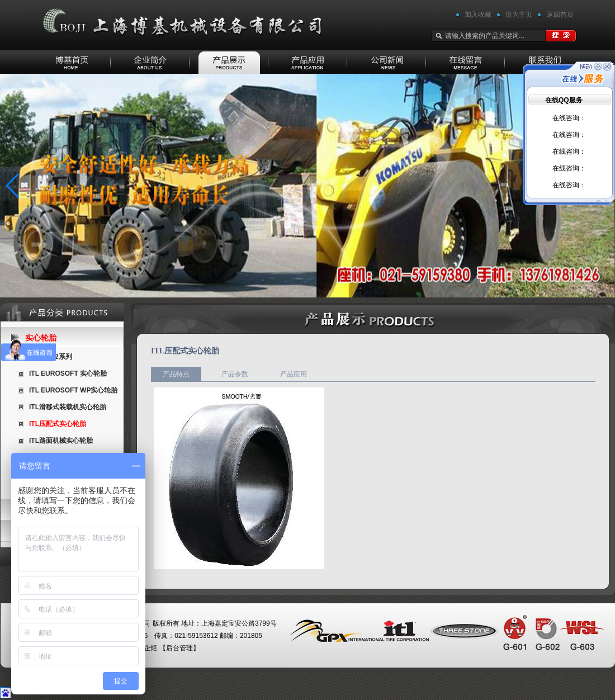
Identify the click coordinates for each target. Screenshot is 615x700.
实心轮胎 (41, 338)
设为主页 (519, 15)
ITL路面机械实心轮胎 (61, 441)
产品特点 (176, 374)
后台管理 (179, 648)
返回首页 (560, 15)
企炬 (150, 648)
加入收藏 (478, 15)
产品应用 (294, 374)
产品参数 (235, 374)
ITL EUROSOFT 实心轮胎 (68, 373)
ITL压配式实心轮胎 (58, 424)
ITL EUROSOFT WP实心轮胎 (73, 390)
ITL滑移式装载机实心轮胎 (68, 407)
